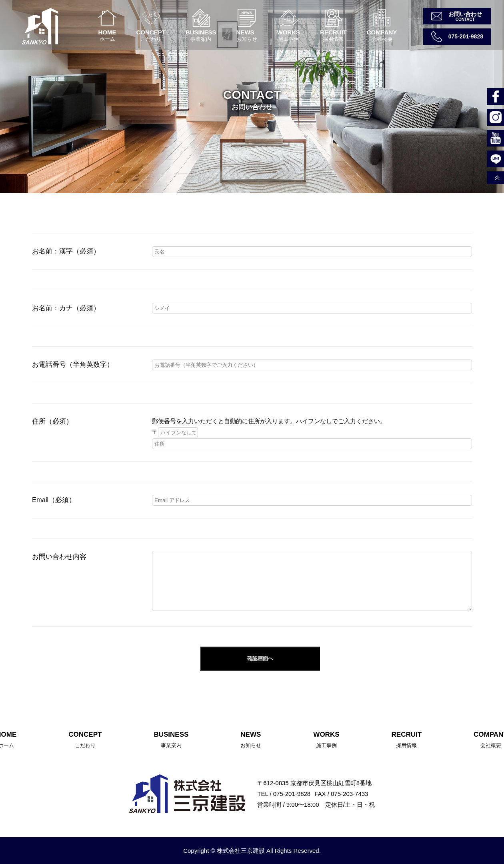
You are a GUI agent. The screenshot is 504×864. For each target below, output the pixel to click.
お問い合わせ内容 (59, 557)
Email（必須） (54, 500)
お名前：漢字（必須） (66, 251)
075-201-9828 (466, 36)
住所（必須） (52, 421)
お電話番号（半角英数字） (73, 364)
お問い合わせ (465, 14)
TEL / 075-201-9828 (284, 794)
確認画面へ (260, 658)
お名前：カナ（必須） (66, 308)
